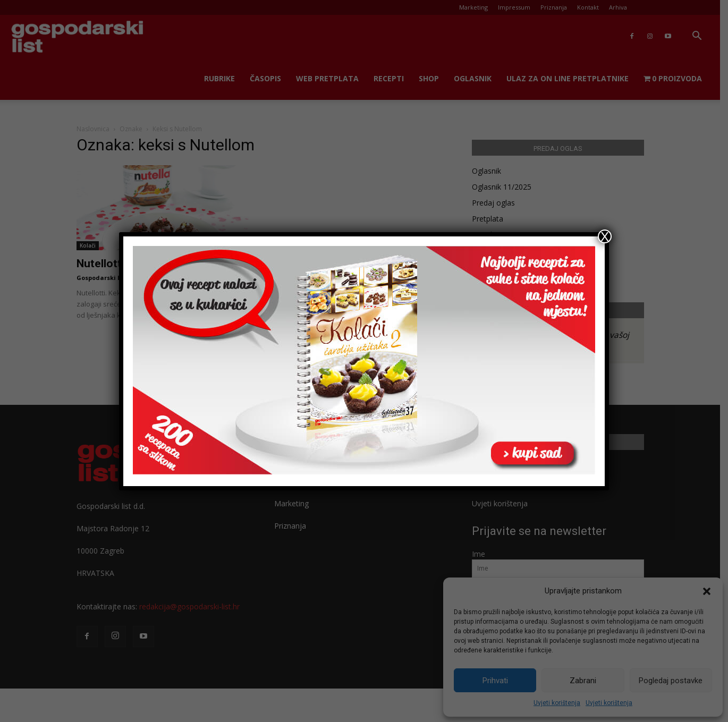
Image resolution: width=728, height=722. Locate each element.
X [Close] (605, 236)
